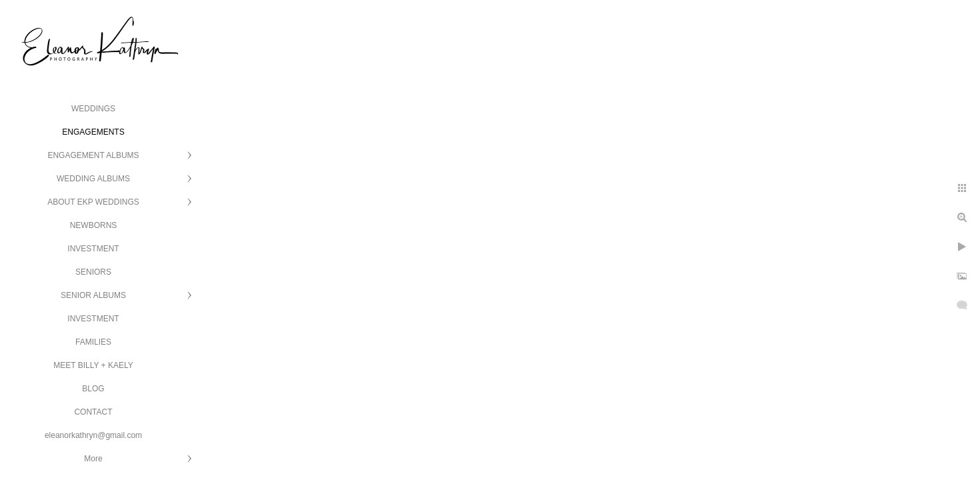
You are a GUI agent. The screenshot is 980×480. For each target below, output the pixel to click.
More (93, 459)
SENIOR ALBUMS (93, 295)
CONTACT (93, 412)
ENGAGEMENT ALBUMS (93, 155)
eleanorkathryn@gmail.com (93, 435)
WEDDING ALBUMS (93, 179)
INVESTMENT (93, 249)
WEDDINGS (93, 109)
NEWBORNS (94, 225)
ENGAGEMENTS (93, 132)
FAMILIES (93, 342)
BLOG (93, 389)
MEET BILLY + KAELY (93, 365)
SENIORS (93, 272)
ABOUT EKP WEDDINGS (93, 202)
